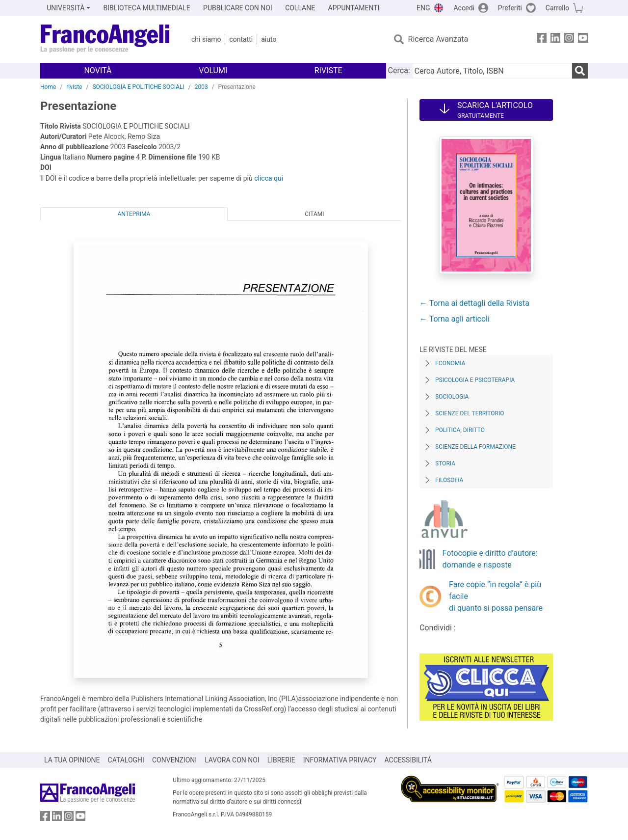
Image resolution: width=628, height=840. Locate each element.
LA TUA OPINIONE (72, 760)
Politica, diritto (460, 430)
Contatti (241, 39)
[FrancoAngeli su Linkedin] (555, 40)
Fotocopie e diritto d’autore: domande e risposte (490, 559)
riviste (74, 87)
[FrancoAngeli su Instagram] (569, 40)
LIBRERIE (281, 760)
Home (48, 87)
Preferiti (510, 8)
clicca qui (269, 178)
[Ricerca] (580, 71)
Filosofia (449, 480)
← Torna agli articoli (455, 319)
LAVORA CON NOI (232, 760)
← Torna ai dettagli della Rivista (474, 303)
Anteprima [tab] (134, 214)
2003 (201, 87)
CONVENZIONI (174, 760)
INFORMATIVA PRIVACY (340, 760)
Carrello (557, 8)
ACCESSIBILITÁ (408, 760)
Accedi (464, 8)
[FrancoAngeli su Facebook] (542, 40)
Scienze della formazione (475, 447)
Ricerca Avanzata (438, 39)
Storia (445, 463)
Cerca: (399, 70)
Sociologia (452, 397)
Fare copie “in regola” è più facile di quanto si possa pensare (496, 596)
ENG (423, 8)
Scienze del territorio (470, 413)
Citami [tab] (314, 214)
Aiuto (269, 39)
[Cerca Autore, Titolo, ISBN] (492, 71)
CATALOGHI (126, 760)
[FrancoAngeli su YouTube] (583, 40)
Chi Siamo (206, 39)
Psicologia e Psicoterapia (475, 380)
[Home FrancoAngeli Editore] (105, 39)
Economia (450, 363)
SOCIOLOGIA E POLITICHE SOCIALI (138, 87)
